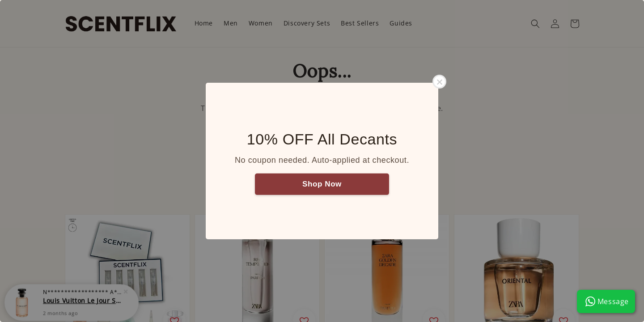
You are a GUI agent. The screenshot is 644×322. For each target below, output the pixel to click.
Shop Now (322, 184)
